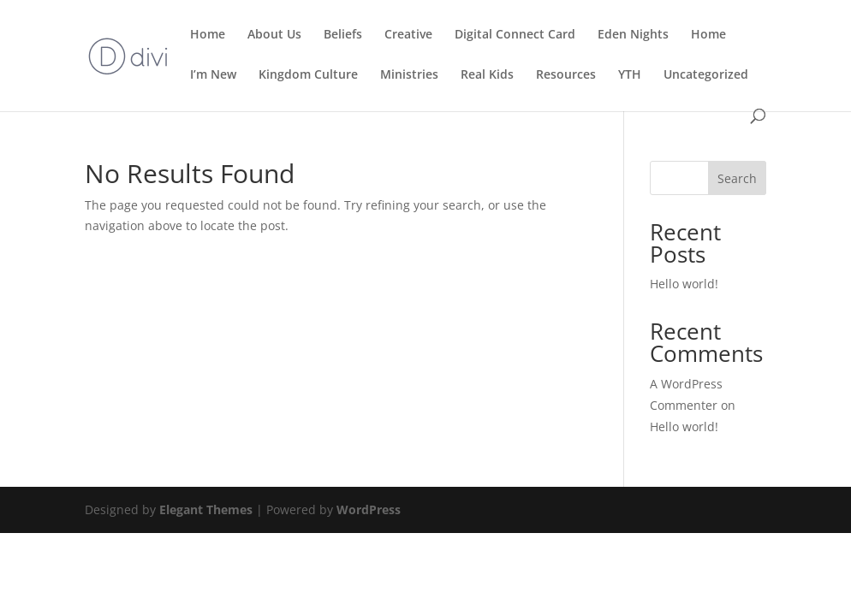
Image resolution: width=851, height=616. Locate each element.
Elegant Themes (206, 509)
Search (737, 178)
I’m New (213, 75)
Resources (566, 75)
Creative (408, 35)
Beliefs (343, 35)
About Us (274, 35)
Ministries (409, 75)
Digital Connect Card (515, 35)
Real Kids (487, 75)
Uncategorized (706, 75)
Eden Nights (633, 35)
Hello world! (684, 284)
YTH (630, 75)
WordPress (369, 509)
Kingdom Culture (308, 75)
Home (208, 35)
